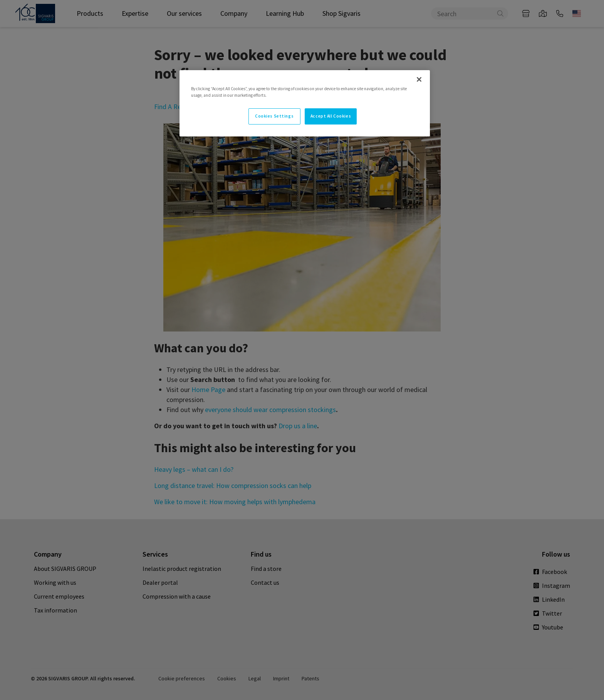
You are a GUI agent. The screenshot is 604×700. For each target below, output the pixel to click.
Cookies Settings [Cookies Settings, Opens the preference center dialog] (274, 116)
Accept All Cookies (331, 116)
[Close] (419, 79)
